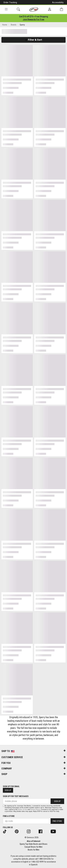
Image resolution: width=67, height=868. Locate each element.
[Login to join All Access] (34, 17)
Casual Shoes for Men (33, 847)
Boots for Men (34, 850)
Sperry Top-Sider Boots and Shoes (33, 844)
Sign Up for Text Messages (16, 796)
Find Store (57, 821)
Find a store (9, 816)
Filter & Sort (34, 40)
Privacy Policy (35, 809)
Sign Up (8, 790)
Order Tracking (10, 2)
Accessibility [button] (58, 2)
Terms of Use (23, 809)
